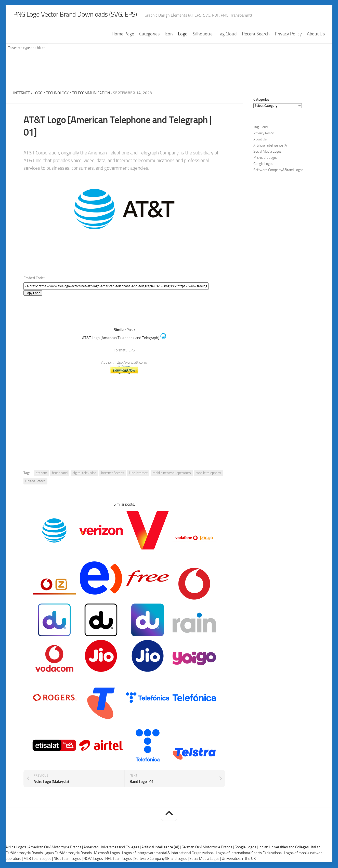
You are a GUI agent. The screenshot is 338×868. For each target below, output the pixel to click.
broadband (60, 474)
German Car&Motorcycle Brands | (208, 849)
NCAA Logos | (94, 860)
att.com (41, 474)
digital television (84, 474)
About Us (316, 35)
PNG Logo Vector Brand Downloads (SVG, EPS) (99, 15)
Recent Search (256, 35)
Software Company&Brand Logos (278, 171)
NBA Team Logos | (68, 860)
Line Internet (138, 474)
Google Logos (263, 165)
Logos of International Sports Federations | (250, 854)
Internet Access (113, 474)
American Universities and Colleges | (113, 849)
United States (35, 482)
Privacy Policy (288, 35)
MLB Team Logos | (38, 860)
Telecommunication (97, 94)
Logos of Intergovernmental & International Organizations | (169, 854)
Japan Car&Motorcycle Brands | (70, 854)
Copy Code (33, 294)
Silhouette (203, 35)
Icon (169, 35)
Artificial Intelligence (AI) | (161, 849)
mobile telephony (208, 474)
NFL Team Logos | (120, 860)
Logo (183, 35)
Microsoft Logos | (108, 854)
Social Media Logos (268, 153)
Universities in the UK (239, 860)
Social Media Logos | (206, 860)
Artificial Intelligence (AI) (271, 147)
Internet (22, 94)
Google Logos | (246, 849)
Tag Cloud (227, 35)
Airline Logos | (17, 849)
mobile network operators (172, 474)
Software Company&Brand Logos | (162, 860)
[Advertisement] (169, 71)
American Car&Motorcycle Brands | (56, 849)
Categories (149, 35)
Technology (61, 94)
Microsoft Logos (265, 159)
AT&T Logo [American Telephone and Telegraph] (121, 339)
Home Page (123, 35)
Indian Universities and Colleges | (285, 849)
